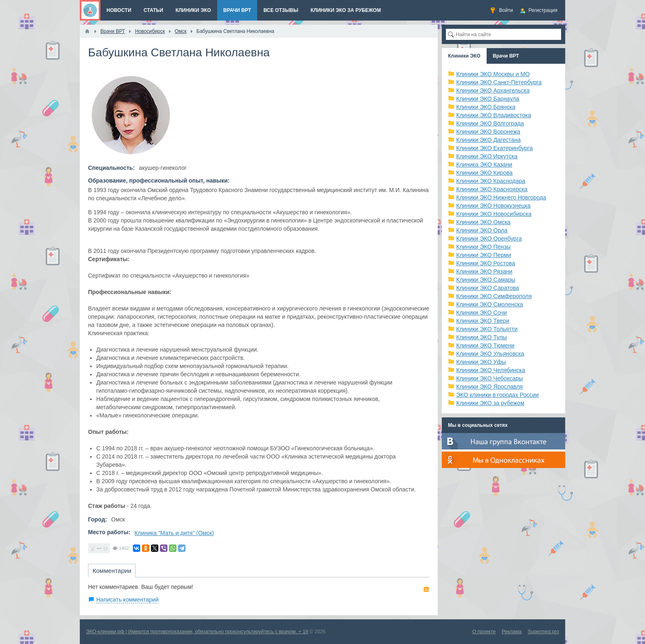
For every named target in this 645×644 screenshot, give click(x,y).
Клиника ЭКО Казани (484, 164)
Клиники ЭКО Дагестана (488, 140)
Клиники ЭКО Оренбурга (489, 239)
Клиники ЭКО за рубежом (490, 403)
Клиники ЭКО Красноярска (492, 189)
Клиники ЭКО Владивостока (494, 115)
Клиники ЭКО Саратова (488, 288)
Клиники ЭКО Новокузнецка (493, 206)
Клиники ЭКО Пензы (483, 247)
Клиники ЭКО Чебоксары (490, 378)
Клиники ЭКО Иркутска (487, 156)
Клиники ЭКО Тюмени (485, 345)
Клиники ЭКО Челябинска (491, 370)
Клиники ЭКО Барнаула (488, 99)
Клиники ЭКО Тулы (481, 337)
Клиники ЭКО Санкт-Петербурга (499, 82)
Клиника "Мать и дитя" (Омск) (174, 533)
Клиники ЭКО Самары (486, 280)
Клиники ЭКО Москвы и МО (493, 74)
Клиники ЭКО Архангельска (493, 90)
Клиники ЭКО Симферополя (494, 296)
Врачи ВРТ (506, 56)
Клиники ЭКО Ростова (486, 263)
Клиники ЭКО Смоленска (490, 304)
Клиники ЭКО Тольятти (487, 329)
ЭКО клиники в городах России (498, 395)
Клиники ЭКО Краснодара (491, 181)
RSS (426, 589)
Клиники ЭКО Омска (483, 222)
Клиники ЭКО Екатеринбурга (494, 148)
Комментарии (112, 571)
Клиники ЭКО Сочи (481, 313)
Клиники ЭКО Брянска (486, 107)
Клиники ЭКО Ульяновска (490, 354)
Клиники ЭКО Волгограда (490, 123)
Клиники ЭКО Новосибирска (494, 214)
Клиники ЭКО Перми (484, 255)
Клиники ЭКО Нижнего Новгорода (501, 197)
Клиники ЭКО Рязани (484, 271)
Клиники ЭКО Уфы (481, 362)
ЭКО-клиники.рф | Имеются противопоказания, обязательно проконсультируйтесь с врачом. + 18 (197, 632)
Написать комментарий (128, 600)
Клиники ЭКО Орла (482, 230)
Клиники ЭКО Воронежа (488, 132)
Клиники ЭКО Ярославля (490, 387)
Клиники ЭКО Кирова (484, 173)
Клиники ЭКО (464, 56)
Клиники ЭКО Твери (483, 321)
